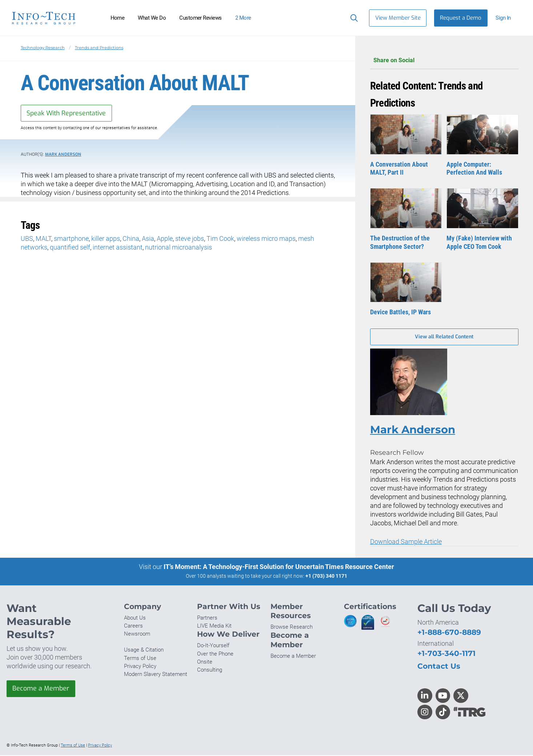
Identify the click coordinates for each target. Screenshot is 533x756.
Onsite (205, 662)
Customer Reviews (201, 18)
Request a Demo (461, 18)
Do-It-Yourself (213, 646)
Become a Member (41, 689)
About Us (135, 618)
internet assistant (118, 248)
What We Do (152, 18)
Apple (165, 239)
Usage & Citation (144, 650)
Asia (148, 239)
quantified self (70, 248)
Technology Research (43, 48)
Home (118, 18)
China (131, 239)
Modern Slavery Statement (156, 675)
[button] (506, 18)
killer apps (106, 239)
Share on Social (444, 61)
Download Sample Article (406, 542)
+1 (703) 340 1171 (326, 577)
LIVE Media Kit (214, 626)
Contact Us (439, 667)
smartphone (71, 239)
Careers (133, 626)
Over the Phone (215, 654)
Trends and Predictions (99, 48)
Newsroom (137, 634)
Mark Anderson (63, 155)
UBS (27, 239)
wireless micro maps (266, 239)
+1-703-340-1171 (446, 654)
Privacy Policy (140, 667)
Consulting (210, 670)
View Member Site (398, 18)
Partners (207, 618)
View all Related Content (444, 337)
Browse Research (292, 628)
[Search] (352, 18)
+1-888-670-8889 (449, 632)
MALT (43, 239)
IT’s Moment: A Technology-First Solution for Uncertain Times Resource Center (279, 567)
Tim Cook (220, 239)
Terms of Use (140, 658)
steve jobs (190, 239)
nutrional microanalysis (179, 248)
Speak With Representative (67, 113)
